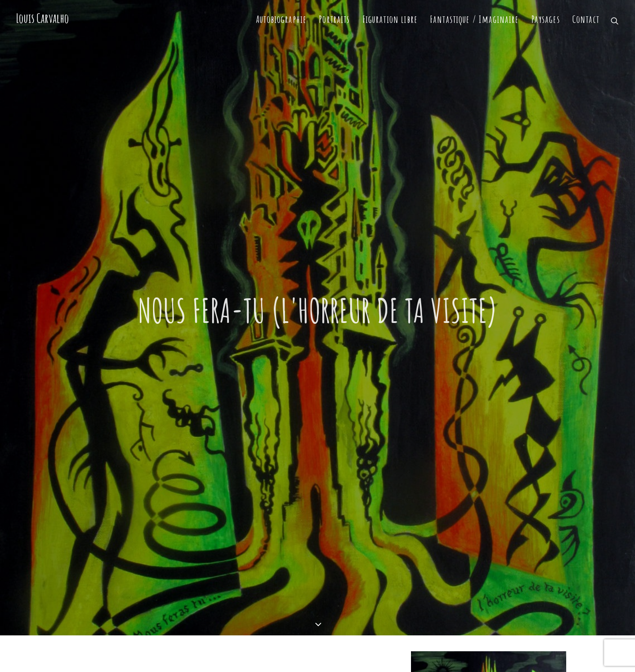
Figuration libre (390, 19)
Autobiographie (281, 19)
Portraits (334, 19)
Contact (586, 19)
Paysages (546, 19)
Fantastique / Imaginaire (474, 19)
